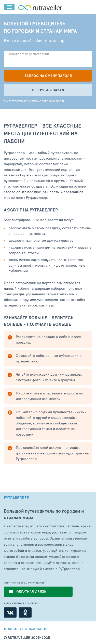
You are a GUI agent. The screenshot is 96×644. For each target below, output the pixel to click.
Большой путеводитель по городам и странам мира (44, 514)
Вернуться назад (48, 90)
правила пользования (26, 628)
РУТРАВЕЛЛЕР (16, 498)
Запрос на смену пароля (48, 76)
